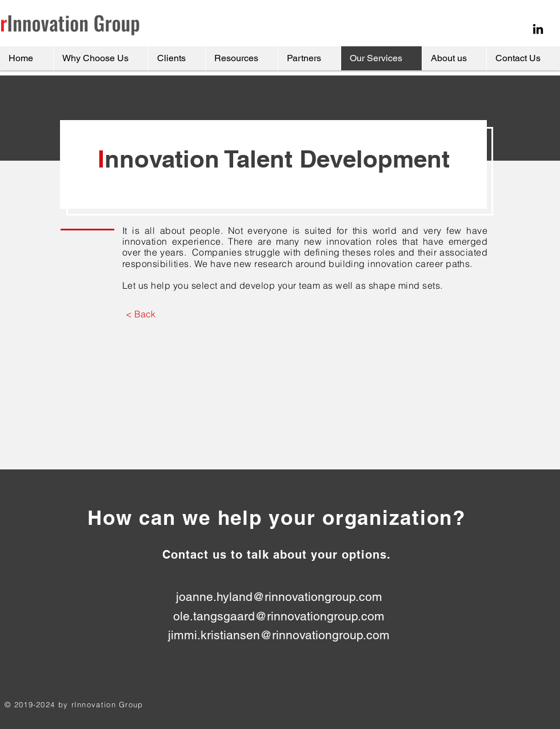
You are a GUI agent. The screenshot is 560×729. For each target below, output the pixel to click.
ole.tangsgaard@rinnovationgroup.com (279, 616)
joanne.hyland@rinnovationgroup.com (279, 597)
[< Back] (140, 314)
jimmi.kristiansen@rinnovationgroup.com (279, 635)
